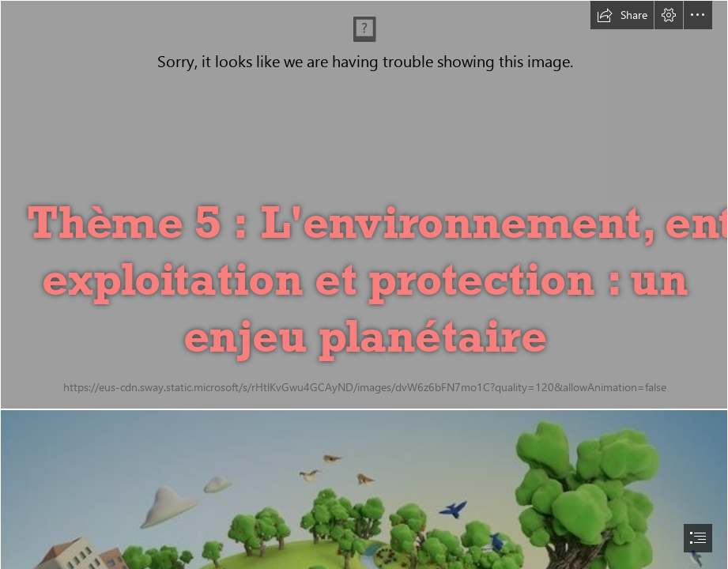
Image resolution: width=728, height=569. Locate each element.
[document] (364, 284)
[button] (622, 15)
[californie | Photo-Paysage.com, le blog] (364, 205)
